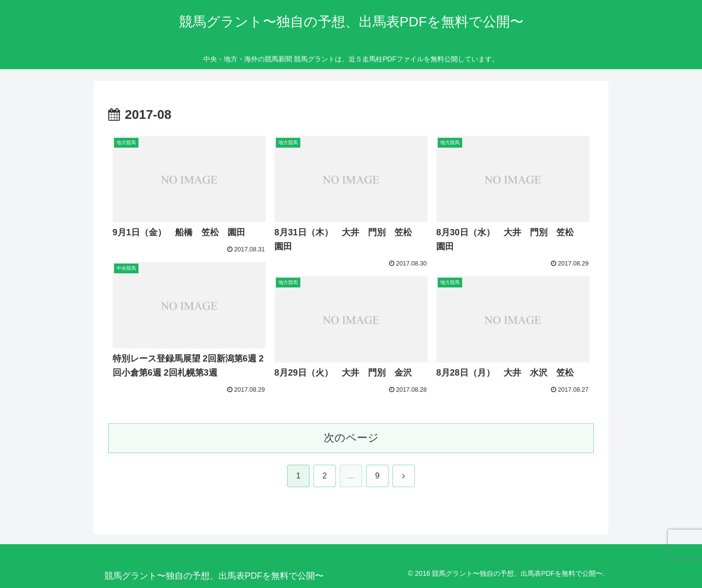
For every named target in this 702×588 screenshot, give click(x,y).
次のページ (351, 438)
